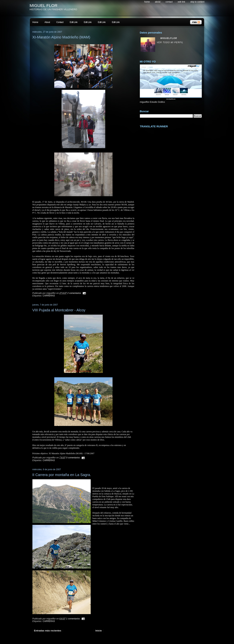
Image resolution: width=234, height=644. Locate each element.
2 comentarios (74, 293)
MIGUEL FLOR (44, 5)
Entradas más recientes (48, 631)
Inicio (99, 631)
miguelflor (169, 38)
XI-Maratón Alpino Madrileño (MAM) (61, 37)
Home (147, 2)
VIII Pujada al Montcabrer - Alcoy (59, 310)
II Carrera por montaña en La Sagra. (62, 475)
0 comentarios (73, 458)
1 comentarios (73, 619)
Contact (169, 2)
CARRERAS (49, 296)
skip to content (197, 2)
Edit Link (181, 2)
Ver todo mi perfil (170, 42)
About (158, 2)
